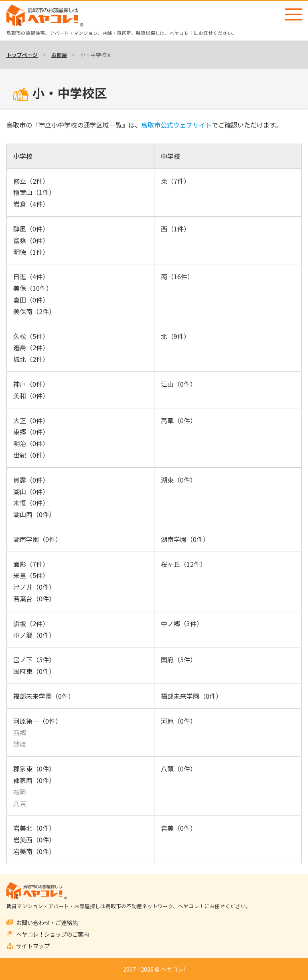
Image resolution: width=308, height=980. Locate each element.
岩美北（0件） (34, 828)
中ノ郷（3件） (182, 623)
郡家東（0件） (34, 769)
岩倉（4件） (31, 204)
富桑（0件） (31, 240)
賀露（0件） (31, 480)
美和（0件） (31, 396)
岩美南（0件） (34, 851)
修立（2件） (31, 181)
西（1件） (175, 229)
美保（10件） (33, 288)
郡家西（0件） (34, 780)
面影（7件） (31, 564)
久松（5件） (31, 336)
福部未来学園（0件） (44, 696)
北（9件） (175, 336)
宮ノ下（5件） (34, 659)
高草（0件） (179, 420)
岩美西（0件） (34, 840)
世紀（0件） (31, 455)
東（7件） (175, 181)
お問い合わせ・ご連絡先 (47, 922)
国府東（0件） (34, 671)
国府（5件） (179, 659)
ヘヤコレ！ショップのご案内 (53, 934)
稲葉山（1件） (34, 192)
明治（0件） (31, 443)
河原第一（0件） (37, 721)
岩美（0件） (179, 828)
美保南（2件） (34, 311)
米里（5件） (31, 575)
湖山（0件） (31, 491)
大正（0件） (31, 420)
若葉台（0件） (34, 599)
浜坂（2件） (31, 623)
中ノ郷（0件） (34, 635)
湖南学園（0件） (37, 539)
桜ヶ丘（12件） (184, 564)
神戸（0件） (31, 384)
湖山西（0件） (34, 514)
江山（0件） (179, 384)
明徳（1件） (31, 252)
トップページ (22, 55)
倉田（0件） (31, 300)
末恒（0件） (31, 503)
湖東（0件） (179, 480)
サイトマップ (33, 946)
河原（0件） (179, 721)
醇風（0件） (31, 229)
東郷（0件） (31, 432)
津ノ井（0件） (34, 587)
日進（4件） (31, 276)
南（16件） (177, 276)
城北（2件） (31, 359)
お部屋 (59, 55)
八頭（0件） (179, 769)
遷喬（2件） (31, 347)
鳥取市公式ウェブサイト (176, 125)
